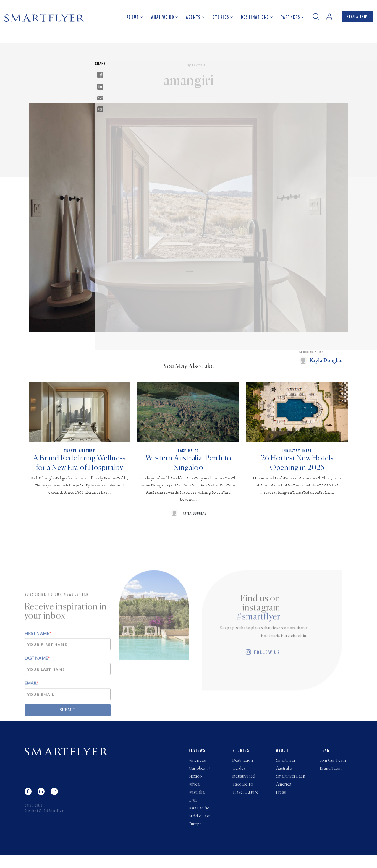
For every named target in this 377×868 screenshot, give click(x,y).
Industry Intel (244, 784)
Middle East (199, 828)
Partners (285, 19)
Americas (197, 766)
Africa (194, 793)
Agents (188, 19)
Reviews (197, 756)
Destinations (250, 19)
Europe (195, 837)
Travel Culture (245, 802)
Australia (197, 802)
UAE (193, 810)
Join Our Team (333, 766)
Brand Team (331, 775)
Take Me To (243, 793)
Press (281, 802)
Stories (216, 19)
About (128, 19)
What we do (158, 19)
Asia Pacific (199, 819)
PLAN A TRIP (355, 19)
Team (325, 756)
